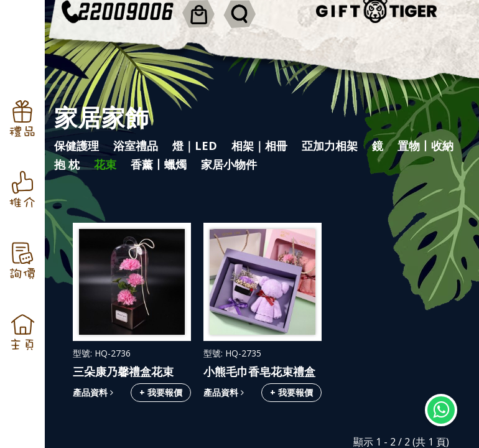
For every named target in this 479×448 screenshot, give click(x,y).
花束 (105, 164)
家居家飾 (101, 117)
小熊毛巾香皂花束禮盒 (259, 371)
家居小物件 (229, 164)
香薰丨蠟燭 (159, 164)
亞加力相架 (330, 146)
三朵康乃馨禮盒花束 (123, 371)
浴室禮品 (136, 146)
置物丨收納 (426, 146)
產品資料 (93, 392)
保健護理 (77, 146)
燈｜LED (195, 146)
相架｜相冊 (259, 146)
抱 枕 (67, 164)
